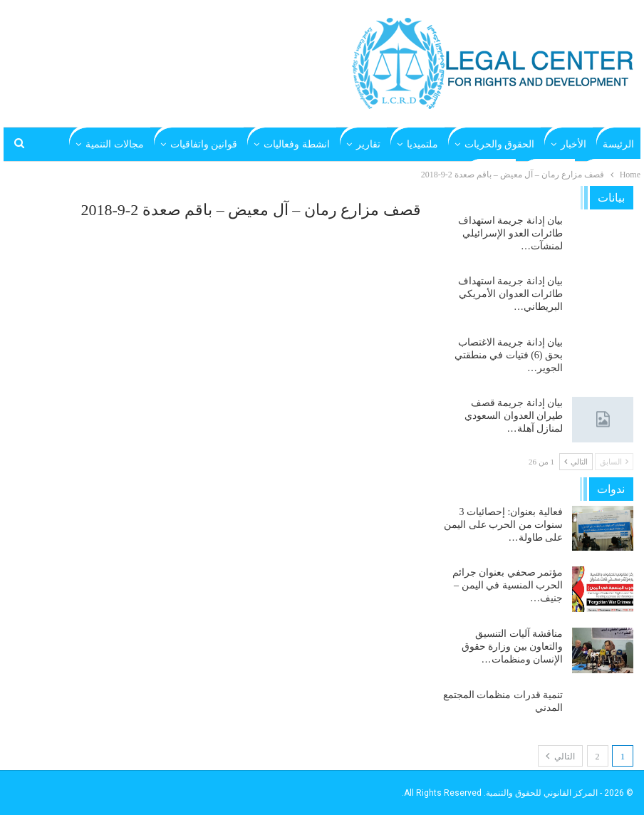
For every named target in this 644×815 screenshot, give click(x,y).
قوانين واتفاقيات (204, 144)
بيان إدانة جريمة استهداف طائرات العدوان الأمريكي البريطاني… (511, 294)
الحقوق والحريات (500, 144)
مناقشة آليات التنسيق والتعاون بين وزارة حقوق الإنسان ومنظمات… (513, 647)
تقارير (368, 144)
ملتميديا (422, 144)
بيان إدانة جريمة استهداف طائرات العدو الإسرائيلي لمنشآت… (511, 233)
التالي (576, 462)
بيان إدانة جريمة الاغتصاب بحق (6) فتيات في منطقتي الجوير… (509, 355)
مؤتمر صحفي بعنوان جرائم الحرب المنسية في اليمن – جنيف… (508, 585)
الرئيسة (618, 144)
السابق (614, 462)
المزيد (131, 144)
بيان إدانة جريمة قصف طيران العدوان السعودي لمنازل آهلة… (514, 416)
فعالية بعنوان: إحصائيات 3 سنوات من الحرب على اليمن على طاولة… (503, 525)
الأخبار (573, 144)
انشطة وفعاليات (297, 144)
